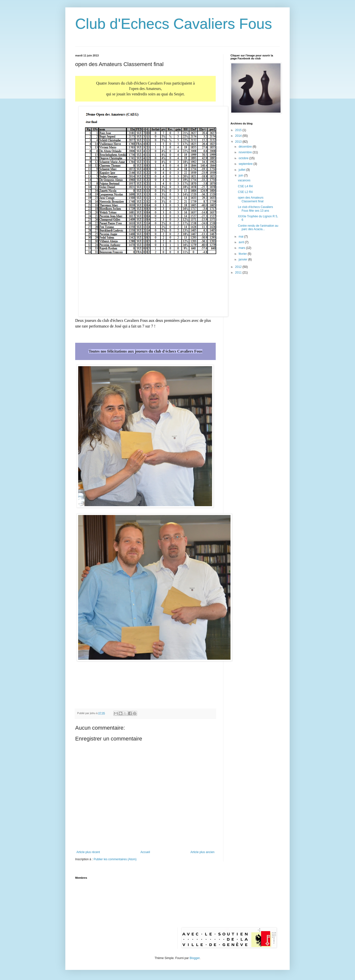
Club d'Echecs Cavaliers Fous (174, 24)
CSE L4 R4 (245, 186)
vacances (244, 180)
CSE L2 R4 (245, 192)
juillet (242, 170)
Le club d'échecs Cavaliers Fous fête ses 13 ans (255, 209)
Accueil (145, 852)
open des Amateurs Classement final (251, 199)
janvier (243, 259)
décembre (246, 147)
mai (241, 237)
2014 (239, 136)
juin (241, 175)
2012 (239, 267)
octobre (244, 158)
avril (242, 242)
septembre (246, 164)
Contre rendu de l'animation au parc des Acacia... (258, 227)
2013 (239, 142)
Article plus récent (88, 852)
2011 (239, 273)
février (243, 254)
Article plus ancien (203, 852)
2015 (239, 130)
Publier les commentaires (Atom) (115, 859)
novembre (246, 152)
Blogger (195, 958)
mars (242, 248)
